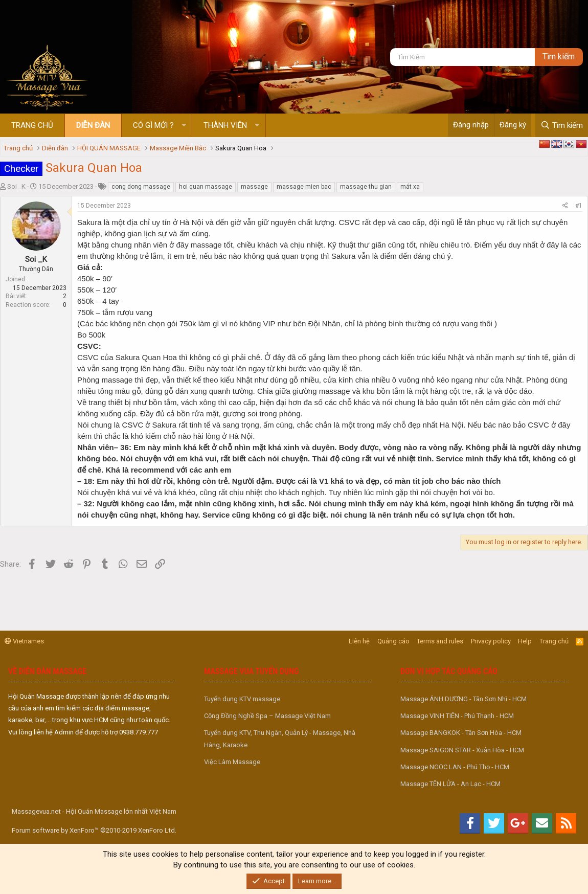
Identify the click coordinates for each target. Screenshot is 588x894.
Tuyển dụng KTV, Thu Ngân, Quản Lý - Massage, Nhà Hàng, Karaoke (280, 739)
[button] (184, 126)
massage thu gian (366, 187)
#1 (579, 206)
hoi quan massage (206, 187)
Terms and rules (440, 641)
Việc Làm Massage (232, 762)
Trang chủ (32, 125)
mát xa (410, 187)
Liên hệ (359, 641)
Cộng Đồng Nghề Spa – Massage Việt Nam (267, 716)
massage (254, 187)
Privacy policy (491, 641)
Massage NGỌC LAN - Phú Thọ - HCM (455, 767)
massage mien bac (304, 187)
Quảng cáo (393, 641)
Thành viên (225, 125)
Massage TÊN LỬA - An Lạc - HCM (450, 784)
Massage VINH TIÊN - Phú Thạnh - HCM (457, 716)
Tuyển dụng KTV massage (242, 699)
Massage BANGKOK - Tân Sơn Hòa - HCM (461, 733)
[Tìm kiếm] (462, 57)
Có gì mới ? (153, 125)
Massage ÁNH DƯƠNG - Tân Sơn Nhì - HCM (463, 699)
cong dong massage (141, 187)
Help (525, 641)
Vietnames (24, 641)
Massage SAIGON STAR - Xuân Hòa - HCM (462, 750)
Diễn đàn (93, 125)
